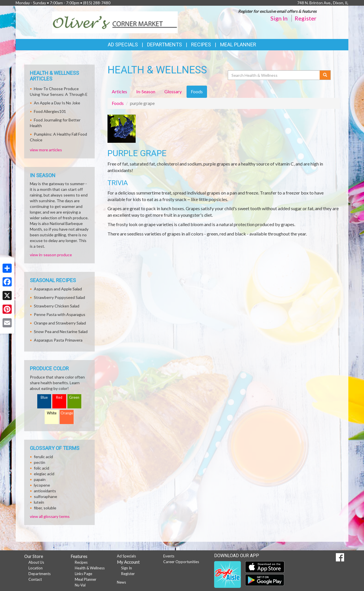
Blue (44, 397)
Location (36, 568)
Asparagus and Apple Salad (58, 289)
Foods (118, 103)
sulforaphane (45, 496)
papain (40, 479)
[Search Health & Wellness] (274, 75)
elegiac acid (44, 474)
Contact (35, 579)
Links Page (83, 574)
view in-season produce (51, 255)
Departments (40, 574)
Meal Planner (238, 45)
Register (306, 18)
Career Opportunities (181, 562)
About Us (36, 562)
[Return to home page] (115, 22)
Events (169, 556)
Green (74, 397)
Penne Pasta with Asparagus (60, 314)
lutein (39, 502)
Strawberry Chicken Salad (57, 306)
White (52, 413)
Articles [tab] (119, 91)
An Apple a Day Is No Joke (57, 103)
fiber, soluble (45, 508)
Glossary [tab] (173, 91)
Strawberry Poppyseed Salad (59, 297)
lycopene (42, 485)
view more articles (46, 150)
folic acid (42, 468)
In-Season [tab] (146, 91)
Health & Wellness (90, 568)
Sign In (279, 18)
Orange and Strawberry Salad (60, 323)
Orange (67, 413)
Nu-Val (80, 585)
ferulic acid (43, 457)
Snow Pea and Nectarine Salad (61, 331)
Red (59, 397)
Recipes (201, 45)
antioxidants (45, 491)
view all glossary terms (50, 516)
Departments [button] (165, 45)
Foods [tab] (197, 91)
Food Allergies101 (50, 111)
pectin (40, 462)
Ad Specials (123, 45)
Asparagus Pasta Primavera (58, 340)
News (121, 582)
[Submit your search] (325, 75)
